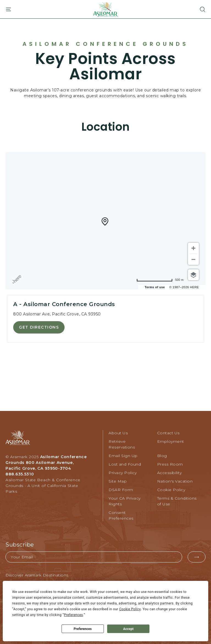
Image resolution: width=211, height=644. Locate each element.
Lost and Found (125, 464)
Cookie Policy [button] (130, 609)
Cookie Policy (171, 490)
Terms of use (155, 287)
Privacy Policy (123, 473)
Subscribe (20, 545)
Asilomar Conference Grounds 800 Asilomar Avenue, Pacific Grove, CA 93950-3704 (46, 463)
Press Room (170, 464)
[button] (199, 9)
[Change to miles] (170, 280)
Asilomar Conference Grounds (105, 44)
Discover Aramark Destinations (37, 575)
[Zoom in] (193, 248)
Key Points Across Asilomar (105, 66)
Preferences (83, 629)
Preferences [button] (73, 615)
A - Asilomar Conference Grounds (64, 304)
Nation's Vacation (175, 481)
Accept (128, 629)
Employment (171, 441)
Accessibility (170, 473)
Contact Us (168, 433)
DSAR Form (121, 490)
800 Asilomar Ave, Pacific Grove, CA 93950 (57, 314)
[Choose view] (193, 275)
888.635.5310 (20, 474)
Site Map (118, 481)
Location (106, 127)
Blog (162, 456)
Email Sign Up (123, 456)
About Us (118, 433)
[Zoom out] (193, 259)
